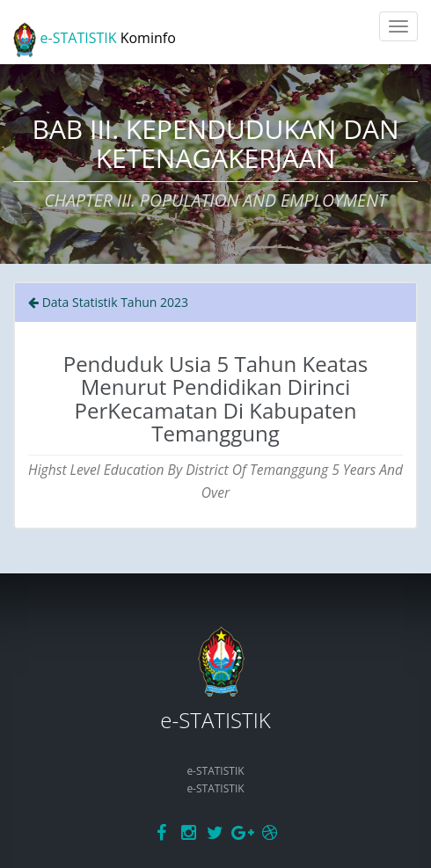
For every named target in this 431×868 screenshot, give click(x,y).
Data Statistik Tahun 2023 (108, 302)
